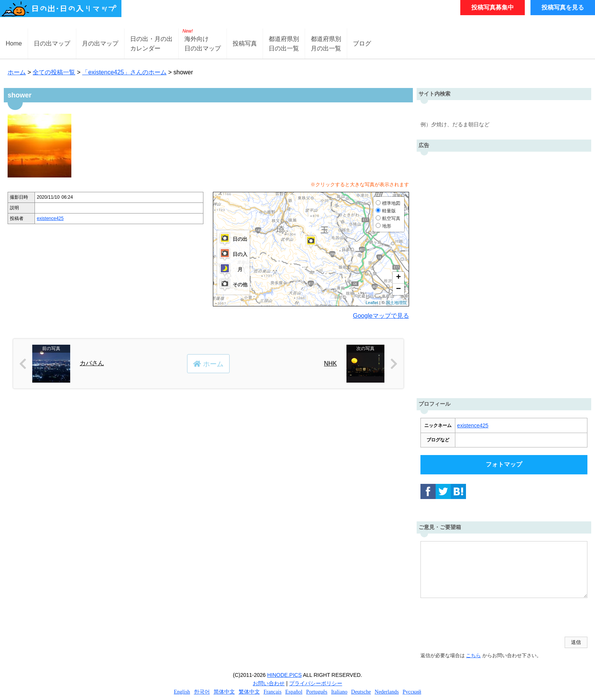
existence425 (50, 218)
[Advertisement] (504, 273)
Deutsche (361, 692)
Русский (412, 692)
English (182, 692)
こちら (473, 655)
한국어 (202, 692)
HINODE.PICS (284, 675)
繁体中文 (249, 692)
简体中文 (224, 692)
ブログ (362, 43)
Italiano (339, 692)
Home (14, 43)
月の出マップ (100, 43)
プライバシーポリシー (316, 683)
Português (317, 692)
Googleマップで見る (381, 316)
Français (272, 692)
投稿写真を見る (563, 7)
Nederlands (387, 692)
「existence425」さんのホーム (124, 72)
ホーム (17, 72)
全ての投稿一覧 (54, 72)
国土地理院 (396, 303)
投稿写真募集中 (493, 7)
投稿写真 (245, 43)
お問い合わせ (269, 683)
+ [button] (398, 278)
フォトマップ (504, 464)
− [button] (398, 289)
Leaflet (372, 303)
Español (294, 692)
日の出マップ (52, 43)
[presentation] (478, 618)
